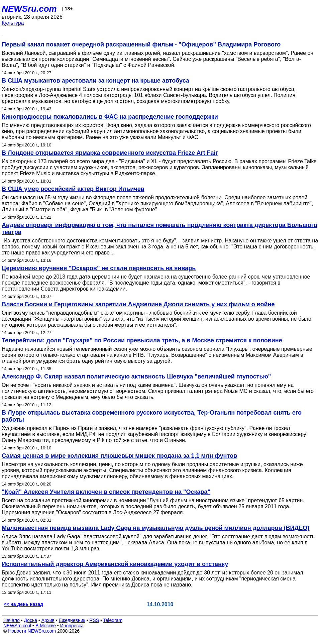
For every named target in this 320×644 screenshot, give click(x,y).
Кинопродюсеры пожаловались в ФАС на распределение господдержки (110, 117)
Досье (30, 620)
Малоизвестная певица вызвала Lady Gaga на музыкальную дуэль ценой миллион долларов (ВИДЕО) (155, 528)
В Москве (46, 626)
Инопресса (72, 626)
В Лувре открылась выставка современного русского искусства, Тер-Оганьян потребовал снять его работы (152, 416)
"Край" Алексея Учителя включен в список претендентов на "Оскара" (106, 492)
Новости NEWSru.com (32, 631)
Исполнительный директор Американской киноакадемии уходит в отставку (115, 564)
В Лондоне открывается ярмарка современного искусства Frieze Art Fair (110, 153)
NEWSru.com (29, 9)
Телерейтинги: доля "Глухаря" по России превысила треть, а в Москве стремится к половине (142, 340)
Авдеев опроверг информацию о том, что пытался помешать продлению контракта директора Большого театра (159, 229)
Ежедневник (72, 620)
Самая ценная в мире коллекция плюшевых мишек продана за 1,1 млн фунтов (119, 456)
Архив (48, 620)
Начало (12, 620)
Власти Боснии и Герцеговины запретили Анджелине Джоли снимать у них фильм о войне (138, 304)
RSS (94, 620)
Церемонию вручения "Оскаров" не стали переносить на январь (99, 268)
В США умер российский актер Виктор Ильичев (73, 189)
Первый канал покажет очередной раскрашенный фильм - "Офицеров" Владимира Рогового (141, 44)
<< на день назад (23, 604)
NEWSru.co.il (17, 626)
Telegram (113, 620)
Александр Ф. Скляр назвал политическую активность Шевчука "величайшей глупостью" (136, 377)
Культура (13, 23)
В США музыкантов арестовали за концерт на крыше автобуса (95, 81)
